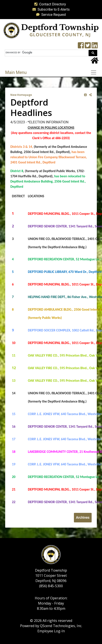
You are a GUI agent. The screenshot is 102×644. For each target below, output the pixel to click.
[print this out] (85, 95)
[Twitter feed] (88, 47)
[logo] (51, 30)
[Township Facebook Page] (81, 47)
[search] (46, 53)
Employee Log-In (51, 631)
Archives (83, 518)
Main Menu (16, 72)
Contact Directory (49, 4)
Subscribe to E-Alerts (50, 9)
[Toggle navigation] (95, 72)
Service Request (50, 15)
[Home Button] (95, 62)
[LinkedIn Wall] (95, 47)
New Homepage (21, 95)
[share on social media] (90, 95)
